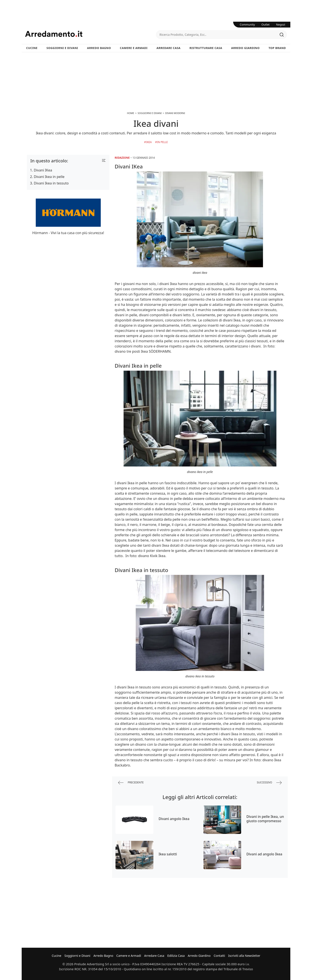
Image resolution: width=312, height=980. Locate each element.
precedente (131, 783)
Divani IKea (43, 170)
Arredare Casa (168, 48)
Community (247, 24)
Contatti (219, 956)
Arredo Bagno (99, 48)
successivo (269, 783)
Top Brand (277, 48)
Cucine (32, 48)
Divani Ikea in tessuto (51, 183)
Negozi (281, 24)
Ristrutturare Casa (206, 48)
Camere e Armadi (134, 48)
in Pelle (162, 142)
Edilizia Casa (176, 956)
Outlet (266, 24)
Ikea (149, 142)
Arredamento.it (91, 34)
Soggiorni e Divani (62, 48)
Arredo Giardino (245, 48)
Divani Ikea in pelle (49, 177)
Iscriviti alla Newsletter (244, 956)
